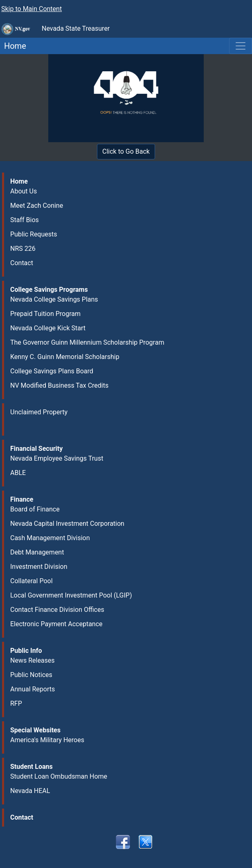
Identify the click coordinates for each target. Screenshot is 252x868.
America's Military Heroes (47, 740)
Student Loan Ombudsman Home (59, 776)
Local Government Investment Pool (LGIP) (71, 595)
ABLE (18, 473)
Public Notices (31, 675)
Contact (22, 263)
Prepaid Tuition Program (45, 314)
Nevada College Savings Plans (54, 299)
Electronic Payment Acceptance (56, 624)
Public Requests (34, 234)
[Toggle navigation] (241, 46)
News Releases (33, 660)
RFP (16, 703)
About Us (24, 191)
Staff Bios (25, 220)
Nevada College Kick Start (48, 328)
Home (13, 46)
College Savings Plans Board (52, 371)
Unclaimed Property (39, 412)
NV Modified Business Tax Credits (59, 385)
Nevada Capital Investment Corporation (67, 524)
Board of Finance (35, 509)
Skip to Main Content (32, 9)
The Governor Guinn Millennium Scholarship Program (87, 342)
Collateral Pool (32, 581)
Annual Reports (33, 689)
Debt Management (37, 552)
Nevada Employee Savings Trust (57, 458)
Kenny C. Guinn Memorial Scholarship (65, 357)
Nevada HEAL (30, 791)
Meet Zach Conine (37, 206)
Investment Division (39, 567)
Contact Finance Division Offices (57, 610)
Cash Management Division (50, 538)
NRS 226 (23, 249)
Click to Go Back (126, 151)
